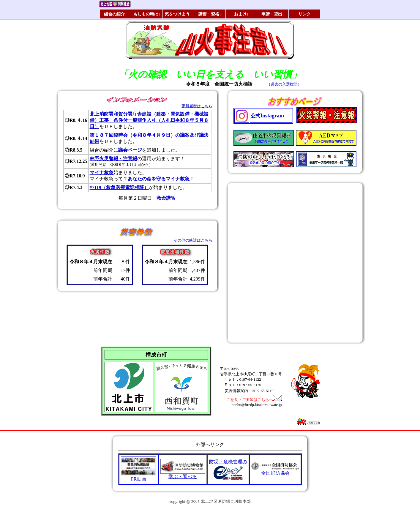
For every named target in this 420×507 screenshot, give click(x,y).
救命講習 (166, 198)
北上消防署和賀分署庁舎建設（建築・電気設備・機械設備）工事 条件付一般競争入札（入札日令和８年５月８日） (149, 120)
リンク (304, 14)
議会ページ (130, 150)
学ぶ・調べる (183, 474)
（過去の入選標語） (284, 84)
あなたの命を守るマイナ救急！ (161, 179)
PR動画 (139, 477)
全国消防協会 (275, 471)
